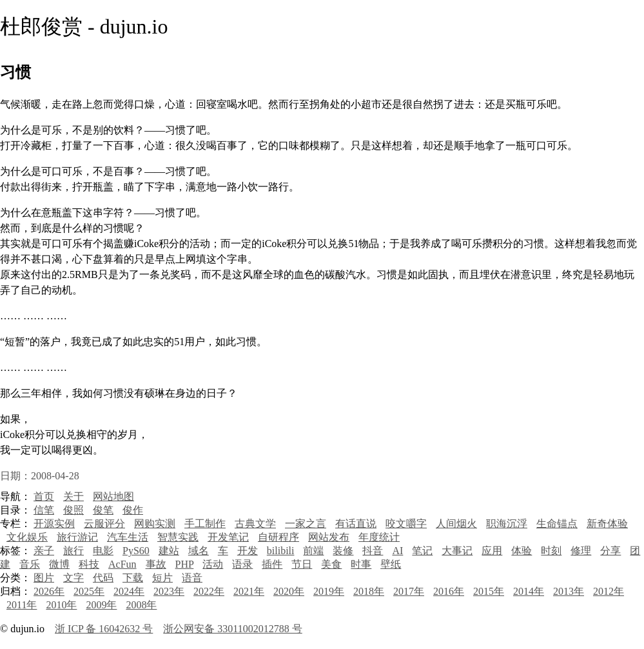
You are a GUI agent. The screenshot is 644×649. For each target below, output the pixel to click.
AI (397, 551)
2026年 (49, 591)
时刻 (551, 551)
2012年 (609, 591)
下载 (133, 578)
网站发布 (329, 537)
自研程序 (278, 537)
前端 (313, 551)
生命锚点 (557, 524)
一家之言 (306, 524)
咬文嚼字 (406, 524)
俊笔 (103, 510)
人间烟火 (456, 524)
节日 (302, 564)
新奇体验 (607, 524)
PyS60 (136, 551)
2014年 (529, 591)
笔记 (422, 551)
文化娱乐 (27, 537)
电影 (103, 551)
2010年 (61, 605)
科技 (89, 564)
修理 (581, 551)
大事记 (457, 551)
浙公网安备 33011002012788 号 (232, 629)
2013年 (569, 591)
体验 (522, 551)
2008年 (141, 605)
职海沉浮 (507, 524)
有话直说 (356, 524)
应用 (492, 551)
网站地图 (113, 496)
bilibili (281, 551)
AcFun (122, 564)
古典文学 (255, 524)
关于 (73, 496)
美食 (331, 564)
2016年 (449, 591)
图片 (44, 578)
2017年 (409, 591)
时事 (361, 564)
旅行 (73, 551)
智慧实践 (178, 537)
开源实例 (54, 524)
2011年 (22, 605)
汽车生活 (128, 537)
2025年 (89, 591)
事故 (156, 564)
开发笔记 (228, 537)
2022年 (209, 591)
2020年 (289, 591)
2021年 (249, 591)
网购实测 (155, 524)
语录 (242, 564)
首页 (44, 496)
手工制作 (205, 524)
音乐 (30, 564)
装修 (343, 551)
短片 (162, 578)
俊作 (133, 510)
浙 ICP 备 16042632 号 (104, 629)
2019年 (329, 591)
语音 (192, 578)
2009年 (101, 605)
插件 (272, 564)
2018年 (369, 591)
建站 (169, 551)
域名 (199, 551)
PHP (185, 564)
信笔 (44, 510)
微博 (59, 564)
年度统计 (379, 537)
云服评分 (104, 524)
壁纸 (391, 564)
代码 (103, 578)
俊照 (73, 510)
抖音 (373, 551)
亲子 (44, 551)
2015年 (489, 591)
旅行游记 (77, 537)
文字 (73, 578)
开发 (248, 551)
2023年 (169, 591)
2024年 (129, 591)
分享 (610, 551)
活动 (213, 564)
